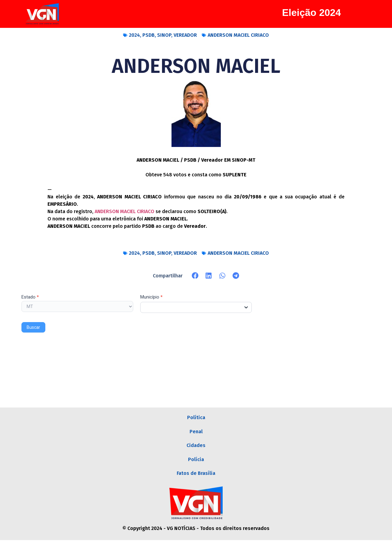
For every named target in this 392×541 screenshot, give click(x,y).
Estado (30, 297)
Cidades (196, 446)
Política (196, 417)
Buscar (33, 327)
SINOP (164, 35)
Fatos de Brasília (196, 474)
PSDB (149, 35)
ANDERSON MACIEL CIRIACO (238, 35)
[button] (195, 276)
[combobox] (196, 307)
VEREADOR (185, 35)
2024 (134, 35)
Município (151, 297)
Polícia (196, 460)
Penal (196, 432)
